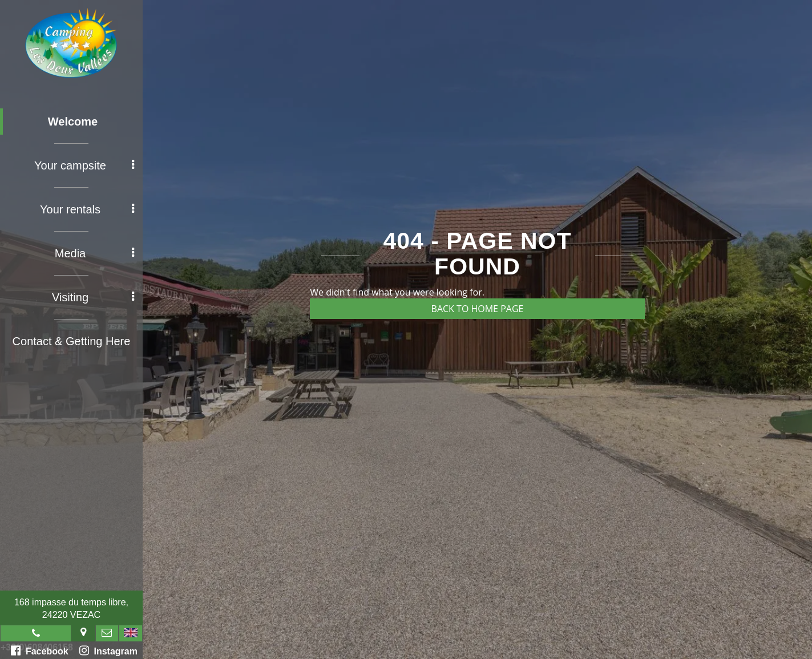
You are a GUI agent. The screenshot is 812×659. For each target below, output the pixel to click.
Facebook (40, 650)
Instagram (108, 650)
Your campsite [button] (84, 165)
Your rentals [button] (87, 209)
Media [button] (94, 253)
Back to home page (478, 309)
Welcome (73, 122)
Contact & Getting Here (72, 341)
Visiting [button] (93, 297)
